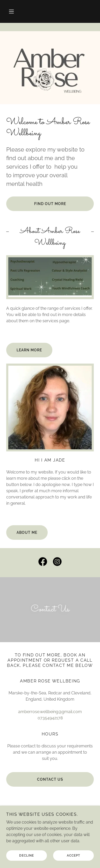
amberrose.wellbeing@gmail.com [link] (50, 712)
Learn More (29, 350)
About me (27, 532)
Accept (73, 856)
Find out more (50, 204)
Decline (27, 856)
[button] (11, 11)
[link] (43, 563)
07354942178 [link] (50, 718)
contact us (50, 779)
